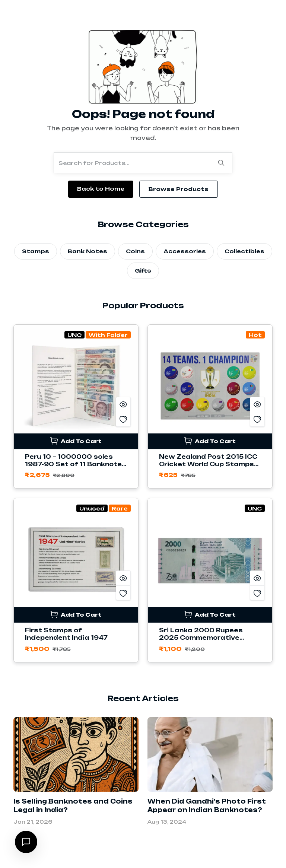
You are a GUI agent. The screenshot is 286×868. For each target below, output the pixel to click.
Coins (135, 251)
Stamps (36, 251)
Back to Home (101, 189)
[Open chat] (26, 842)
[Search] (221, 163)
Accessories (185, 251)
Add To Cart (76, 441)
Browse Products (179, 189)
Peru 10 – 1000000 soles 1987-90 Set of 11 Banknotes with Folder (76, 464)
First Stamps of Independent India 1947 (66, 634)
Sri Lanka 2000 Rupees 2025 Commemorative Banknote (201, 638)
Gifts (143, 271)
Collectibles (244, 251)
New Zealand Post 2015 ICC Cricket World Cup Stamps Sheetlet (208, 464)
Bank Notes (88, 251)
